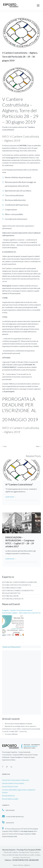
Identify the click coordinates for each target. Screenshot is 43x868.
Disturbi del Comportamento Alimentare (20, 582)
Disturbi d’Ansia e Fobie (12, 588)
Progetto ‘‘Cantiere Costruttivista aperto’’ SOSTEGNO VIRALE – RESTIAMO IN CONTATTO (21, 612)
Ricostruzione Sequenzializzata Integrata (19, 724)
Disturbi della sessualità (13, 599)
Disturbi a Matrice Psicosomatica (17, 585)
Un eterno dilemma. (11, 734)
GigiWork (27, 865)
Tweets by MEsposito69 (11, 647)
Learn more (10, 497)
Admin (15, 865)
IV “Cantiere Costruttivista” (19, 484)
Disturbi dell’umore (10, 596)
